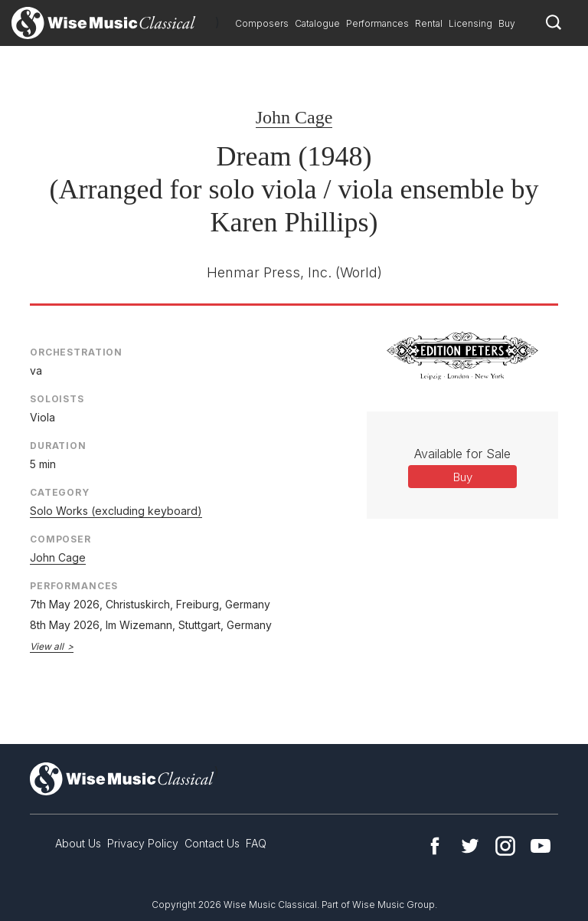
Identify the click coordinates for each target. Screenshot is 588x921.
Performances (377, 23)
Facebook (435, 846)
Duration (58, 446)
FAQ (256, 843)
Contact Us (212, 843)
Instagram (505, 846)
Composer (60, 539)
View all (47, 646)
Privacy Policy (143, 843)
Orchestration (76, 352)
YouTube (541, 846)
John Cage (294, 117)
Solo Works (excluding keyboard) (116, 511)
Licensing (470, 23)
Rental (429, 23)
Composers (262, 23)
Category (60, 492)
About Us (78, 843)
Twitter (470, 846)
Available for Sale (462, 454)
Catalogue (317, 23)
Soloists (57, 399)
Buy (507, 23)
